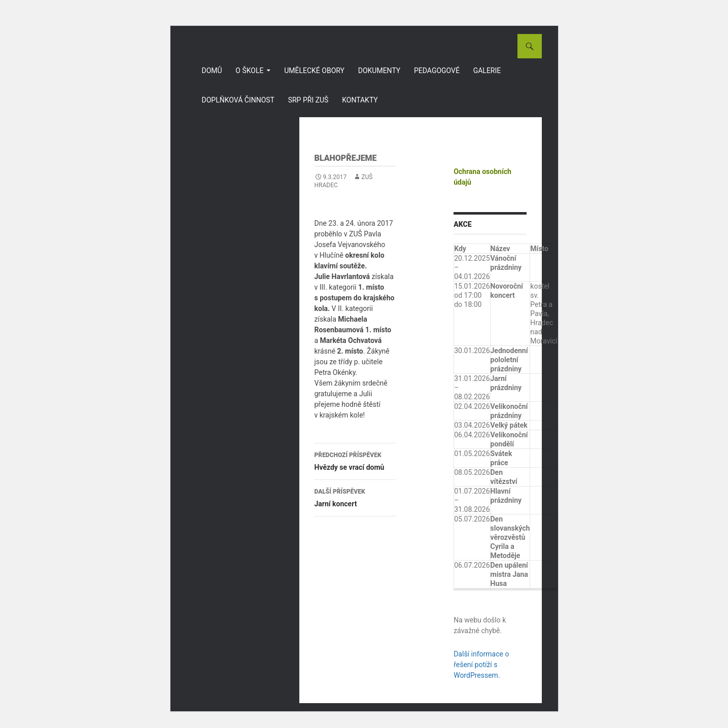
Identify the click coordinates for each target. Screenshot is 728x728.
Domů (212, 71)
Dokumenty (379, 71)
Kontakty (360, 100)
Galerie (487, 71)
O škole (249, 71)
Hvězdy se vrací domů (355, 460)
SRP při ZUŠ (308, 100)
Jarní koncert (355, 497)
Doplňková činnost (238, 100)
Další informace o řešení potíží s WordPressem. (481, 665)
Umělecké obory (314, 71)
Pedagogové (437, 71)
